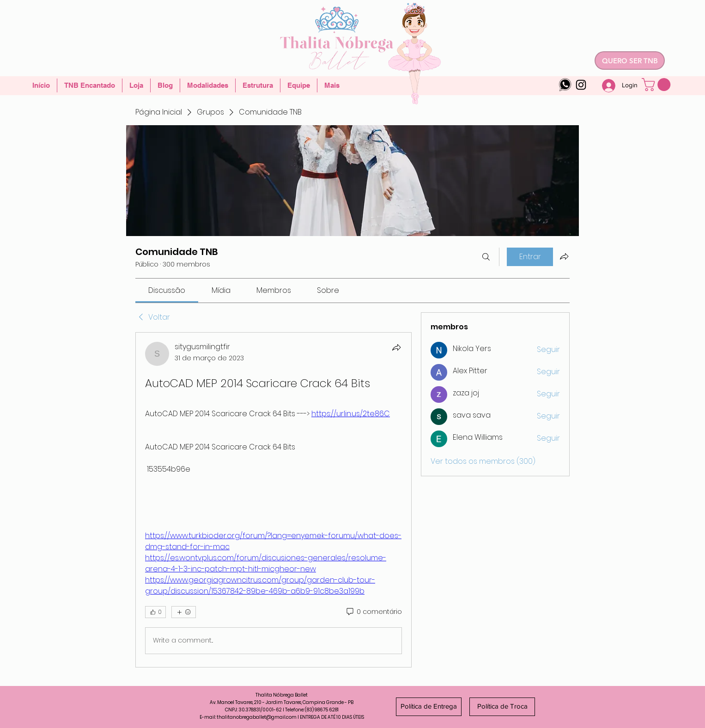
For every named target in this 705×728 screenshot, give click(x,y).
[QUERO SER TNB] (630, 61)
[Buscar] (486, 257)
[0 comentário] (374, 612)
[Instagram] (581, 85)
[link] (167, 290)
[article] (273, 500)
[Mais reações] (184, 612)
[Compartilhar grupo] (564, 256)
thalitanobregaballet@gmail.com (257, 717)
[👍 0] (155, 612)
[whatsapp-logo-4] (565, 85)
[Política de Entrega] (429, 707)
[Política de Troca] (502, 707)
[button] (658, 85)
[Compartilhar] (396, 347)
